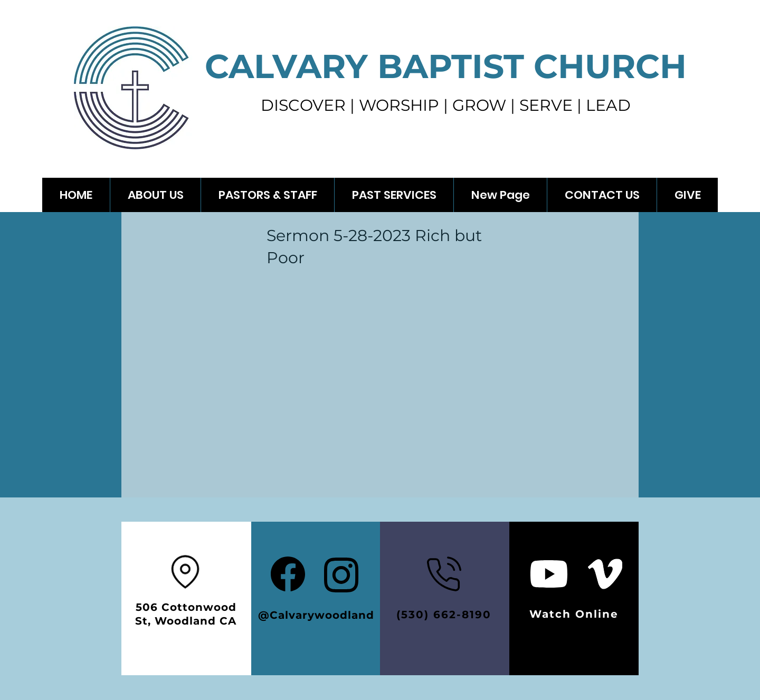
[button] (394, 195)
